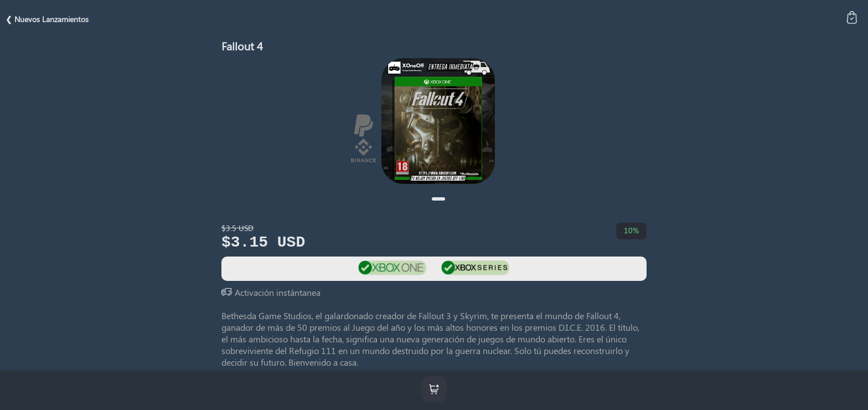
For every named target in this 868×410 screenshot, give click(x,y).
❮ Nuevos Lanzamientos (47, 19)
